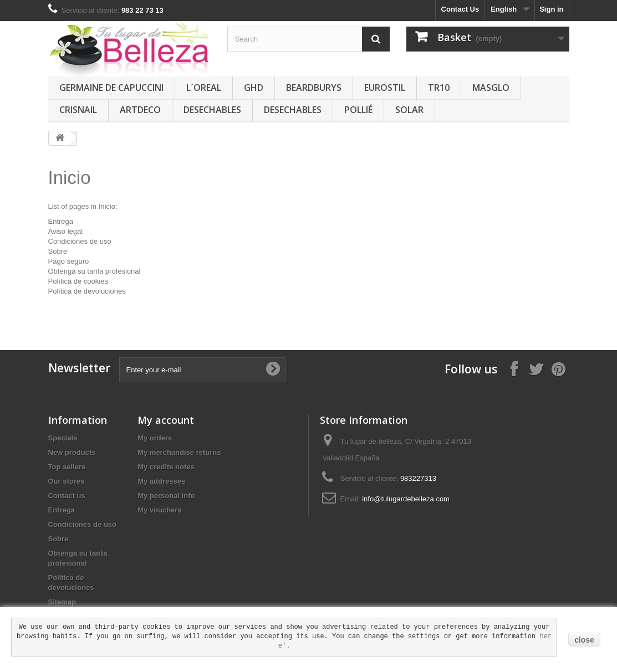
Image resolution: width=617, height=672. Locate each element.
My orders (155, 438)
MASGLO (491, 88)
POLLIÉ (358, 110)
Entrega (61, 221)
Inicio (70, 178)
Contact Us (460, 9)
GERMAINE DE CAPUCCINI (111, 88)
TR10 (439, 88)
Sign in (551, 9)
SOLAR (409, 110)
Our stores (67, 481)
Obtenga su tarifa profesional (95, 271)
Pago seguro (69, 261)
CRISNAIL (78, 110)
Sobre (58, 251)
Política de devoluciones (87, 291)
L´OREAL (204, 88)
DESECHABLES (212, 110)
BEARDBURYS (314, 88)
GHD (254, 88)
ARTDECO (140, 110)
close (584, 640)
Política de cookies (78, 281)
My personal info (166, 496)
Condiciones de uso (80, 241)
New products (72, 452)
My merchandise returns (179, 452)
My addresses (161, 481)
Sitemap (62, 602)
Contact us (67, 496)
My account (166, 420)
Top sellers (67, 467)
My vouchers (159, 510)
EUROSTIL (385, 88)
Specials (63, 438)
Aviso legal (66, 231)
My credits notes (166, 467)
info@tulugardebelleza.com (406, 499)
